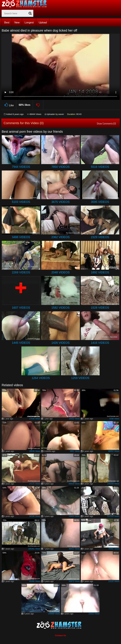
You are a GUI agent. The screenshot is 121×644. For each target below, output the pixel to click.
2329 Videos (100, 237)
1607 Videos (21, 308)
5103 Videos (21, 202)
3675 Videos (60, 202)
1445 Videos (21, 343)
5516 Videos (100, 167)
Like (9, 105)
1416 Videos (100, 343)
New (17, 23)
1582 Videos (60, 308)
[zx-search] (17, 13)
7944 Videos (21, 167)
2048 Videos (60, 272)
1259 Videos (80, 378)
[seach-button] (30, 13)
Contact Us (61, 635)
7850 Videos (60, 167)
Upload (43, 23)
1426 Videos (60, 343)
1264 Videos (41, 378)
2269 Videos (21, 272)
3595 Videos (100, 202)
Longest (29, 23)
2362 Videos (60, 237)
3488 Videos (21, 237)
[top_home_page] (26, 4)
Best (7, 23)
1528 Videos (100, 308)
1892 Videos (100, 272)
